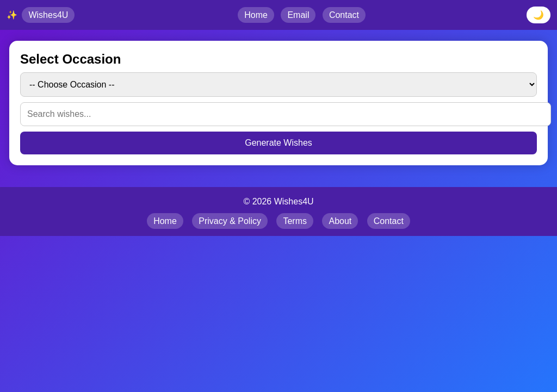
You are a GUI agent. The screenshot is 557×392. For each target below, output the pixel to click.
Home (256, 15)
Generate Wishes (278, 143)
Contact (344, 15)
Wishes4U (48, 15)
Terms (295, 221)
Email (298, 15)
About (340, 221)
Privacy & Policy (230, 221)
